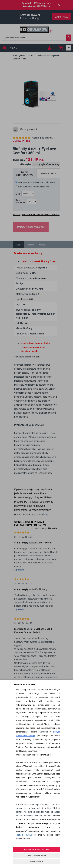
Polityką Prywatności (26, 835)
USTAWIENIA (37, 861)
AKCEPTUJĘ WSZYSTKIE (36, 849)
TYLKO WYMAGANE (36, 855)
